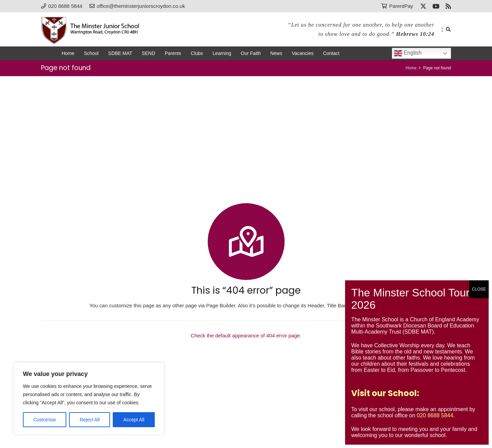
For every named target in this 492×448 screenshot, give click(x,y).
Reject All (90, 420)
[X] (423, 6)
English (408, 53)
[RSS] (448, 6)
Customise (45, 420)
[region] (89, 398)
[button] (448, 29)
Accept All (134, 420)
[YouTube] (436, 6)
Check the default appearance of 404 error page (245, 335)
